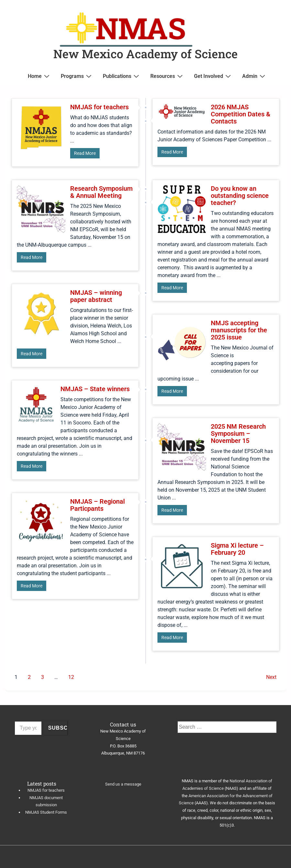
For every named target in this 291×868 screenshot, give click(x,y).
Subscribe (58, 728)
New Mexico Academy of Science (145, 54)
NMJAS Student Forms (46, 812)
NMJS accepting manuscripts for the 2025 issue (239, 330)
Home (39, 76)
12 (71, 677)
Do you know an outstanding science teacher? (240, 196)
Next (271, 677)
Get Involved (213, 76)
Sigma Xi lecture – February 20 (237, 549)
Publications (122, 76)
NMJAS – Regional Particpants (97, 505)
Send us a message (123, 784)
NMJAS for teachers (99, 107)
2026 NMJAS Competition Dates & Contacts (241, 114)
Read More (85, 153)
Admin (254, 76)
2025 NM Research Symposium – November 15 (238, 434)
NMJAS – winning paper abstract (96, 296)
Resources (167, 76)
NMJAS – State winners (95, 389)
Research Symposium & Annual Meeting (101, 192)
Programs (77, 76)
